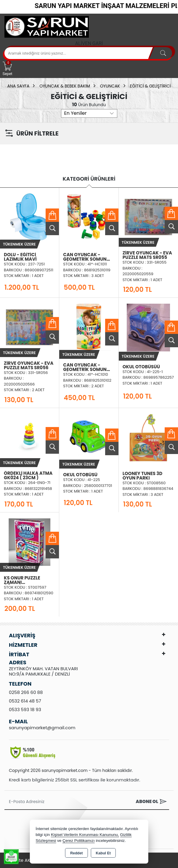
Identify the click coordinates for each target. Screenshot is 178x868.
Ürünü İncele (52, 228)
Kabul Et (103, 853)
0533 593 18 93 (25, 709)
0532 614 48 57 (25, 701)
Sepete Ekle (52, 215)
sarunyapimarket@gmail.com (42, 728)
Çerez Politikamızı (79, 841)
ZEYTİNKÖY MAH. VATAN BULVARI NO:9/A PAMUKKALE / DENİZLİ (43, 671)
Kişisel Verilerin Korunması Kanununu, (85, 835)
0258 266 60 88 (26, 692)
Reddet (76, 853)
